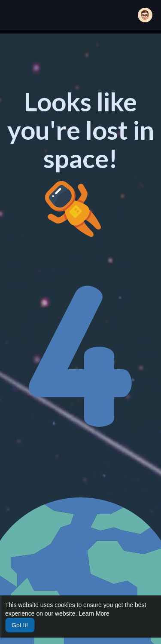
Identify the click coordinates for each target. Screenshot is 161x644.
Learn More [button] (94, 613)
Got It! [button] (20, 625)
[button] (145, 15)
